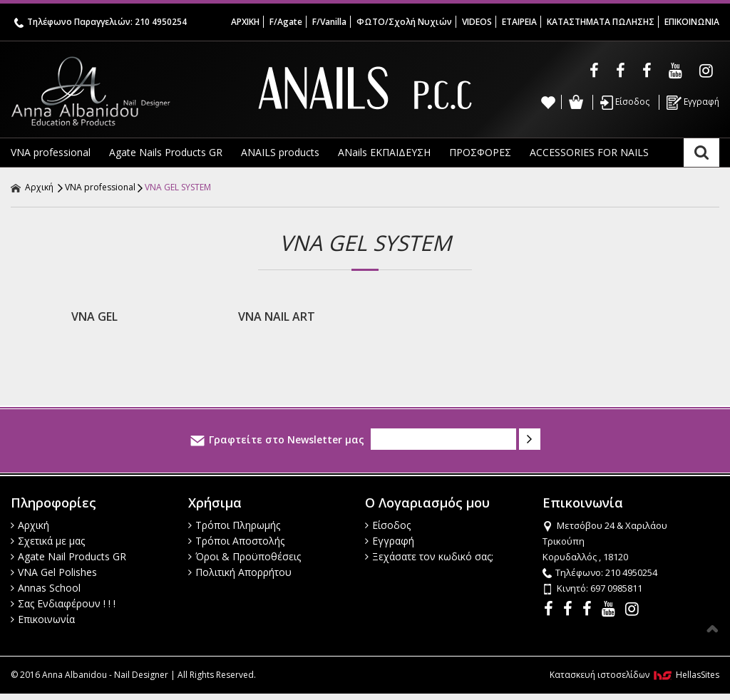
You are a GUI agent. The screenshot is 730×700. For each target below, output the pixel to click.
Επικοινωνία (43, 619)
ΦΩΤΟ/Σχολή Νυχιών (404, 22)
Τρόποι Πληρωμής (234, 525)
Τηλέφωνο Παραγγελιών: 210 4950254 (101, 22)
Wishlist (548, 102)
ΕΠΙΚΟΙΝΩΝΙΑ (692, 22)
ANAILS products (280, 152)
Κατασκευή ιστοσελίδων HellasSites (634, 675)
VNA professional (51, 152)
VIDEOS (477, 22)
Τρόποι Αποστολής (236, 541)
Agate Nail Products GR (68, 556)
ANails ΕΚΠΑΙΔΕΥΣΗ (384, 152)
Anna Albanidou (129, 91)
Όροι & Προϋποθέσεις (245, 556)
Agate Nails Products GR (166, 152)
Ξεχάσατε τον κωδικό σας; (429, 556)
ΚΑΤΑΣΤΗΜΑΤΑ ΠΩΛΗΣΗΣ (601, 22)
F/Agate (286, 22)
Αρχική (32, 187)
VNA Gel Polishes (54, 572)
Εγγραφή (693, 103)
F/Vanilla (329, 22)
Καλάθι (576, 102)
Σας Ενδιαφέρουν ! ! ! (63, 603)
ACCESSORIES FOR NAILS (589, 152)
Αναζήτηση (701, 153)
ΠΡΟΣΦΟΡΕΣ (480, 152)
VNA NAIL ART (274, 316)
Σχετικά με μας (48, 541)
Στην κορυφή (712, 629)
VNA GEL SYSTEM (178, 187)
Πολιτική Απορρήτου (240, 572)
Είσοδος (625, 103)
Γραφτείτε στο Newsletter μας (277, 439)
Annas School (46, 588)
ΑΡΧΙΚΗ (245, 22)
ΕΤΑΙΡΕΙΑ (519, 22)
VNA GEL (94, 316)
